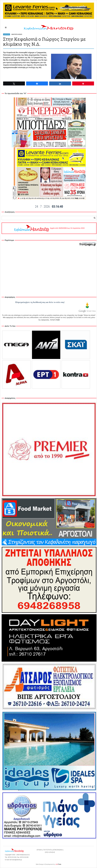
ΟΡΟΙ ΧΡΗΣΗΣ (50, 852)
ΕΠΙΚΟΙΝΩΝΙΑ (58, 850)
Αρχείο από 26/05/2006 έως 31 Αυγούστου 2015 (49, 228)
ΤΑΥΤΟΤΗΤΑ (47, 850)
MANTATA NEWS (17, 34)
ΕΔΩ (58, 320)
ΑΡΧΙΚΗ (39, 850)
